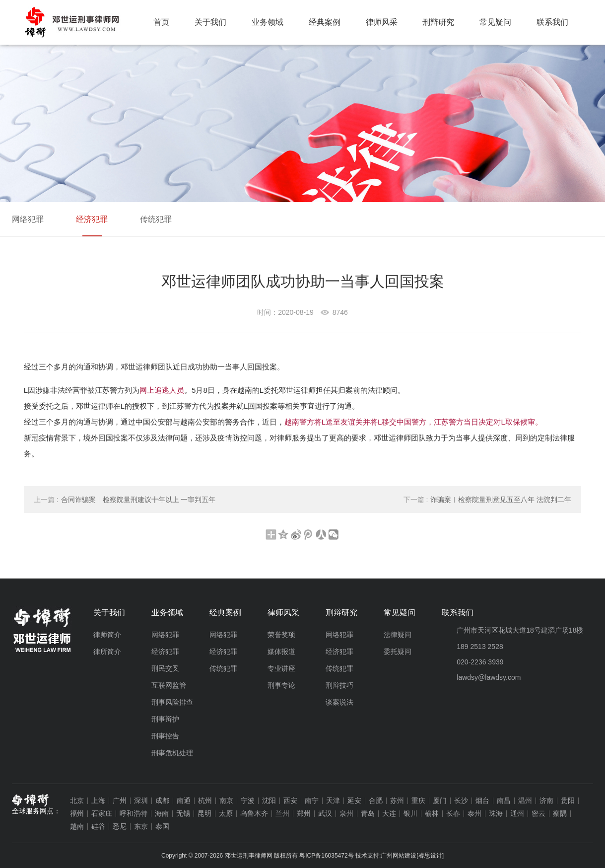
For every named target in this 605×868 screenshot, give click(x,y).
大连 (389, 813)
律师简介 (107, 635)
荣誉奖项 (281, 635)
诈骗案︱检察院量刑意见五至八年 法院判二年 (488, 500)
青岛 (368, 813)
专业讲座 (281, 668)
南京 (226, 800)
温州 (525, 800)
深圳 (141, 800)
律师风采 (382, 22)
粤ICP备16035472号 (326, 856)
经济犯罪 (92, 219)
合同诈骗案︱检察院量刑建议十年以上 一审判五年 (125, 500)
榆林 (432, 813)
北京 (77, 800)
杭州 (205, 800)
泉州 (346, 813)
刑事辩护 (165, 719)
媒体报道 (281, 651)
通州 (517, 813)
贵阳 (568, 800)
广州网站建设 (399, 856)
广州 (120, 800)
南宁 (312, 800)
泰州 (474, 813)
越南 (77, 826)
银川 (410, 813)
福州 (77, 813)
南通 (184, 800)
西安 (290, 800)
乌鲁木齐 (254, 813)
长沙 (461, 800)
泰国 (162, 826)
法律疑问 (398, 635)
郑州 (304, 813)
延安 (354, 800)
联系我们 (552, 22)
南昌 (504, 800)
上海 (98, 800)
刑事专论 (281, 685)
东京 (141, 826)
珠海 (496, 813)
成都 (162, 800)
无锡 (183, 813)
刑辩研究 (438, 22)
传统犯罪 (156, 219)
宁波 (248, 800)
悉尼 (120, 826)
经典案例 (325, 22)
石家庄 (102, 813)
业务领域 (268, 22)
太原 (226, 813)
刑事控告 (165, 736)
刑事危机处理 (172, 753)
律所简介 (107, 651)
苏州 (397, 800)
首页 (161, 22)
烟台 (482, 800)
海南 (162, 813)
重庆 (418, 800)
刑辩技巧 (339, 685)
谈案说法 (339, 702)
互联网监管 (169, 685)
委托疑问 (398, 651)
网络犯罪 (28, 219)
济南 (546, 800)
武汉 (325, 813)
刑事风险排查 (172, 702)
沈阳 (269, 800)
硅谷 (98, 826)
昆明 (204, 813)
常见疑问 (495, 22)
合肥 (376, 800)
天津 (333, 800)
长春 (453, 813)
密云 (538, 813)
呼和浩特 (134, 813)
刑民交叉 (165, 668)
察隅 (560, 813)
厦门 (440, 800)
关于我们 (210, 22)
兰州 (282, 813)
